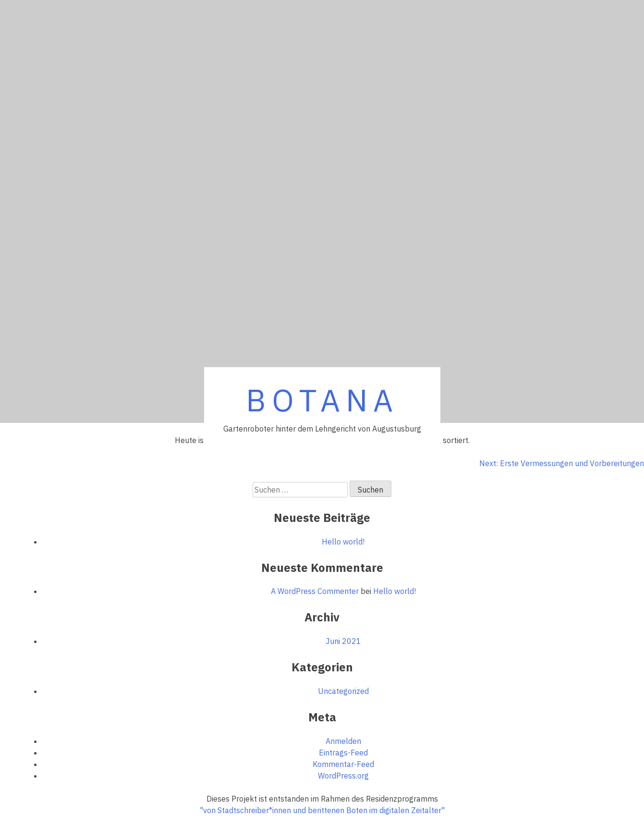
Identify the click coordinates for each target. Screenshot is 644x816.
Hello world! (343, 542)
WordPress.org (343, 776)
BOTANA (322, 400)
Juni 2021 (343, 641)
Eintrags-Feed (343, 753)
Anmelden (343, 741)
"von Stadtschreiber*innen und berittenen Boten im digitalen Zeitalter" (322, 810)
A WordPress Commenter (315, 591)
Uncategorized (343, 691)
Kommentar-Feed (343, 764)
